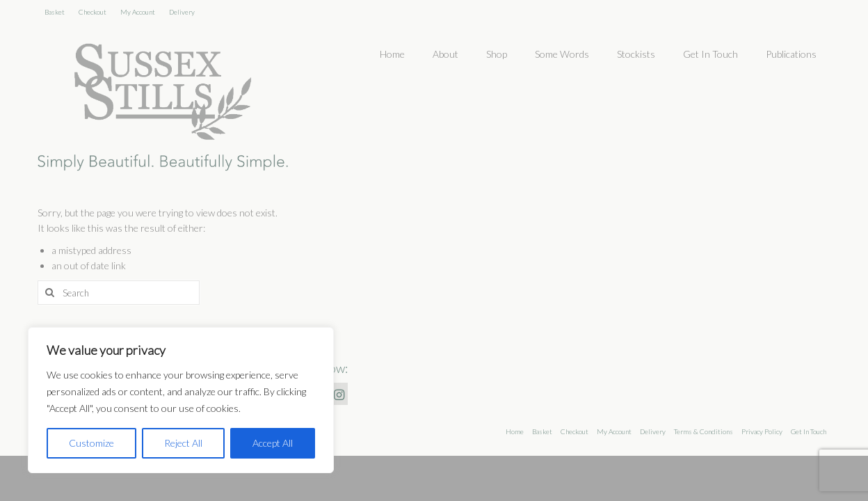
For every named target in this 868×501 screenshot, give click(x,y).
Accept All (273, 443)
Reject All (183, 443)
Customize (91, 443)
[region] (181, 400)
